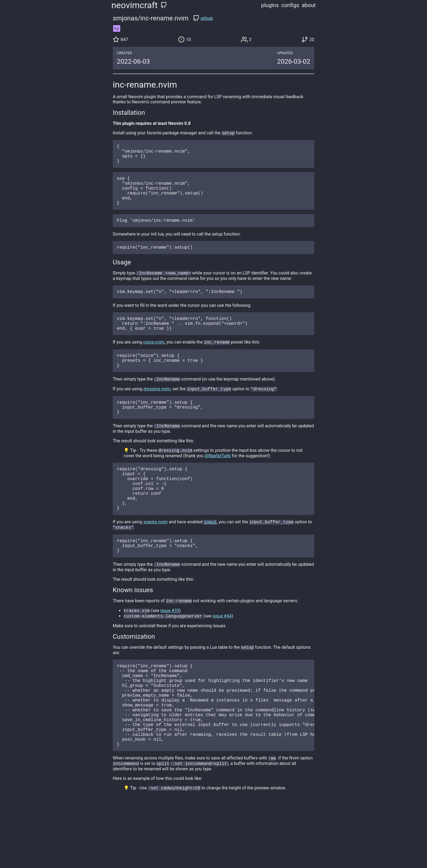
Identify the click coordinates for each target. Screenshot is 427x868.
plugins (270, 5)
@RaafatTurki (218, 484)
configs (290, 5)
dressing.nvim (157, 412)
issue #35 (170, 654)
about (309, 5)
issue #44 (222, 660)
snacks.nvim (155, 560)
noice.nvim (154, 361)
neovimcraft (135, 5)
